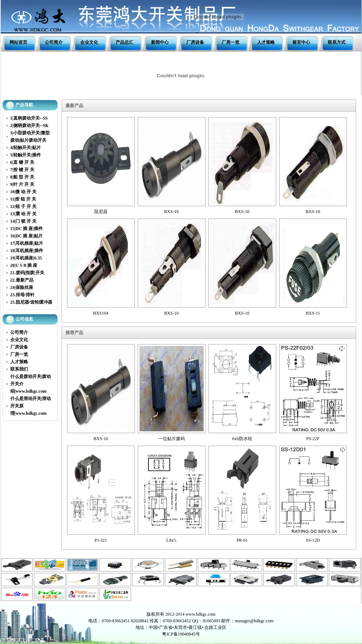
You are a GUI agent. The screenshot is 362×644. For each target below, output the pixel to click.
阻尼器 (101, 212)
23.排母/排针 (22, 295)
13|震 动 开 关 (24, 214)
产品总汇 (124, 42)
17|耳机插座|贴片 (27, 243)
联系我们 (19, 369)
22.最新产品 (22, 280)
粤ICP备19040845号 (181, 634)
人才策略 (266, 42)
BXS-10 (171, 212)
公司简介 (54, 42)
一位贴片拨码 (172, 439)
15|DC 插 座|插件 (27, 229)
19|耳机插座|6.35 (26, 258)
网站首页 (18, 42)
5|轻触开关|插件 (26, 155)
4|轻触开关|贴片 (26, 148)
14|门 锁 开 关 (24, 221)
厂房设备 (195, 42)
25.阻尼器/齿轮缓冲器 (31, 302)
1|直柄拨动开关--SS (29, 118)
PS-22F (313, 439)
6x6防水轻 (242, 439)
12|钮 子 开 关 (24, 206)
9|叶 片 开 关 (22, 184)
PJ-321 (101, 540)
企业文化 (89, 42)
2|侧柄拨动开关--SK (30, 125)
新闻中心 (160, 42)
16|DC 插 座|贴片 (27, 236)
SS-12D (313, 540)
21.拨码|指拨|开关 (27, 273)
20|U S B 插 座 (24, 265)
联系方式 (337, 42)
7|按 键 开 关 (22, 170)
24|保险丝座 (22, 287)
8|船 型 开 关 (22, 177)
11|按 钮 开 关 (23, 199)
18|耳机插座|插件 (27, 251)
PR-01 (242, 540)
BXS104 (101, 313)
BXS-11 (313, 313)
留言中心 (301, 42)
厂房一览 (231, 42)
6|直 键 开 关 (22, 162)
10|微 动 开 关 (24, 192)
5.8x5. (172, 540)
